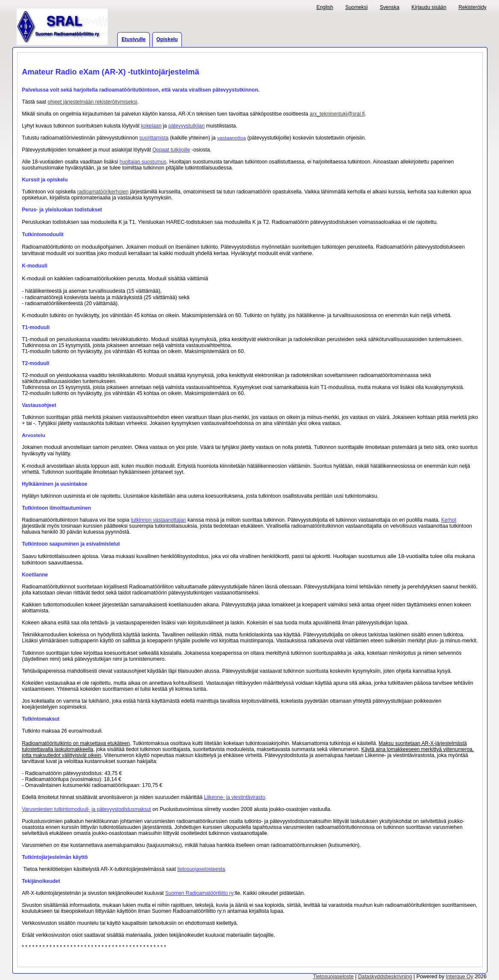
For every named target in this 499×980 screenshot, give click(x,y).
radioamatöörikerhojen (103, 192)
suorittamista (154, 138)
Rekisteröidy (472, 7)
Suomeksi (356, 7)
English (325, 7)
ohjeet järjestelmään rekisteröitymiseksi (92, 102)
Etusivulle (133, 39)
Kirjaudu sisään (429, 7)
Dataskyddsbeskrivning (385, 977)
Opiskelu (167, 39)
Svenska (390, 7)
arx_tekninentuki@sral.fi (337, 114)
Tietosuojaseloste (333, 977)
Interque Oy (460, 977)
